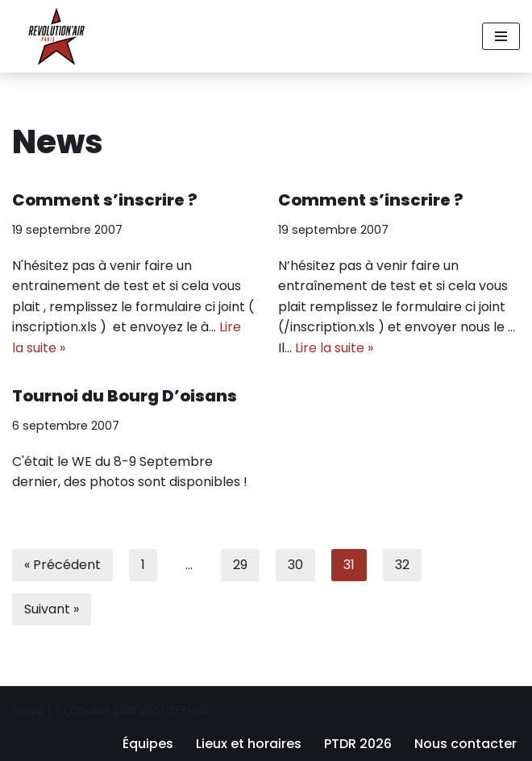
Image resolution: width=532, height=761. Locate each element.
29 (240, 565)
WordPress (174, 710)
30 (295, 565)
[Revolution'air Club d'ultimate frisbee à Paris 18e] (56, 36)
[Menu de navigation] (501, 36)
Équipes (148, 744)
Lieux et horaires (249, 744)
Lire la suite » (334, 348)
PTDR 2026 (358, 744)
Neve (28, 710)
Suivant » (52, 609)
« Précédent (62, 565)
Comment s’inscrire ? (105, 200)
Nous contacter (465, 744)
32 (402, 565)
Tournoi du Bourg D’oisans (125, 396)
